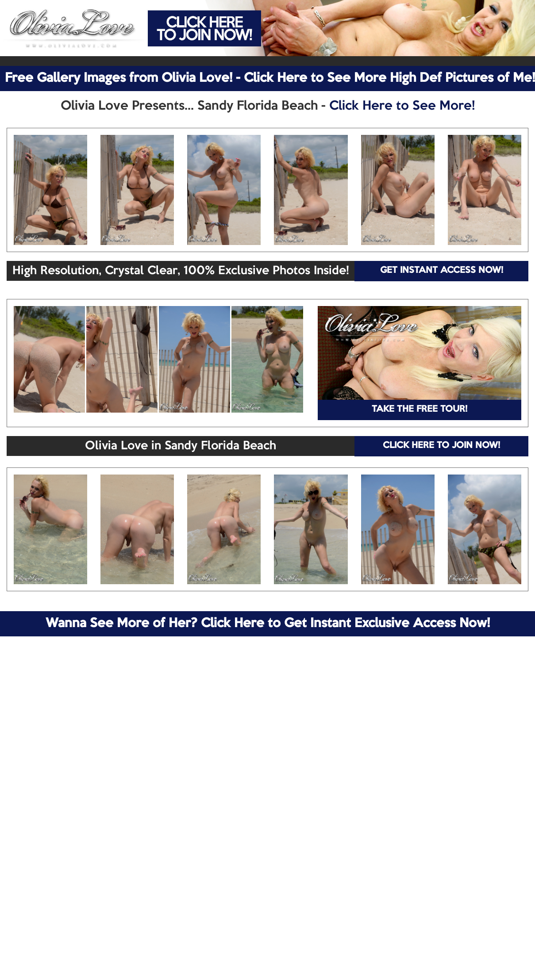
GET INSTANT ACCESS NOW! (442, 271)
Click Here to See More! (402, 106)
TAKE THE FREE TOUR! (420, 410)
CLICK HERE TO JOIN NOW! (441, 446)
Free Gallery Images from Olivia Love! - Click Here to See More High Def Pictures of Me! (270, 78)
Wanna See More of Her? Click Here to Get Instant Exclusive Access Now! (268, 624)
